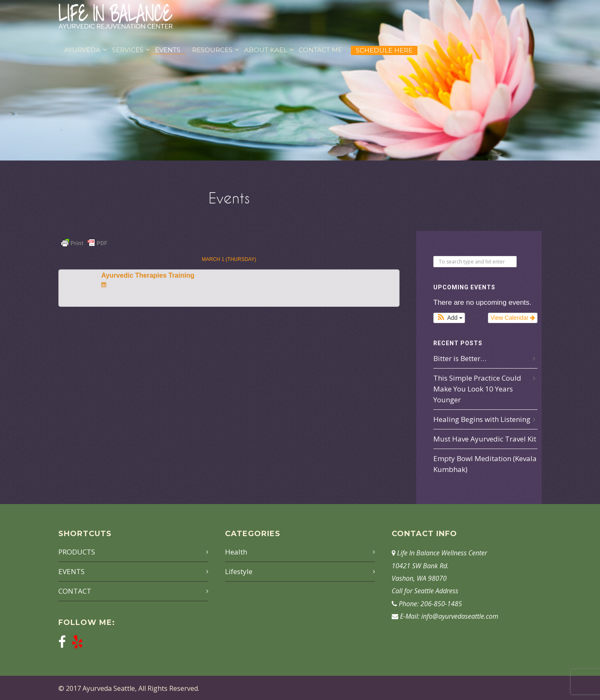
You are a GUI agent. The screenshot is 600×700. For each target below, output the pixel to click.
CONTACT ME (320, 50)
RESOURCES (212, 50)
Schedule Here (384, 50)
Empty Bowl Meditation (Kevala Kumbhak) (485, 464)
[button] (449, 318)
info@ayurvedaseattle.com (460, 616)
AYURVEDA (82, 50)
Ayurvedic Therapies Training (148, 275)
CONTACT (75, 591)
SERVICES (128, 50)
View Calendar (513, 318)
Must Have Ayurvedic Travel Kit (485, 439)
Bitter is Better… (460, 358)
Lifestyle (239, 571)
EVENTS (168, 50)
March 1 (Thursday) (229, 259)
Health (236, 552)
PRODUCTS (77, 552)
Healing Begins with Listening (482, 419)
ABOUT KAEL (266, 50)
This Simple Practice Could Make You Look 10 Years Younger (477, 389)
